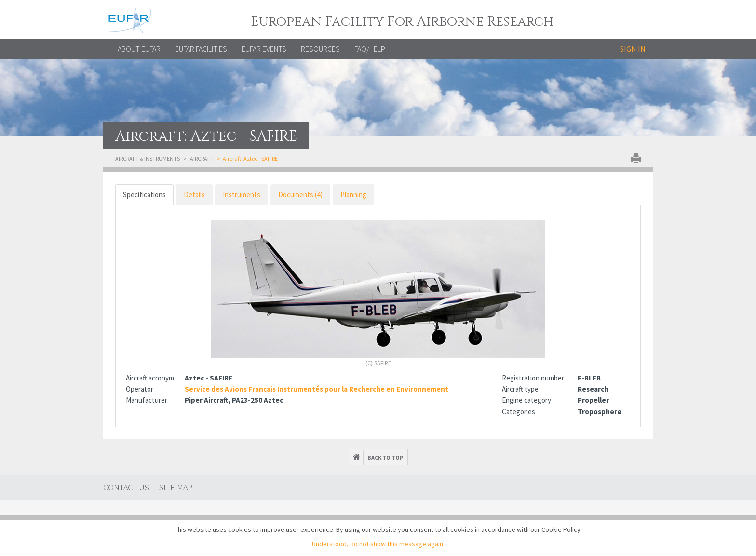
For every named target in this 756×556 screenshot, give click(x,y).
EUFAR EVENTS (264, 49)
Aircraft (202, 158)
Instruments (242, 195)
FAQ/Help (370, 49)
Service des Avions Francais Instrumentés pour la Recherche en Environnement (317, 389)
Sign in (633, 49)
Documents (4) (300, 195)
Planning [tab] (353, 195)
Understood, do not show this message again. (378, 544)
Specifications (144, 195)
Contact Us (126, 487)
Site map (176, 487)
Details (194, 195)
